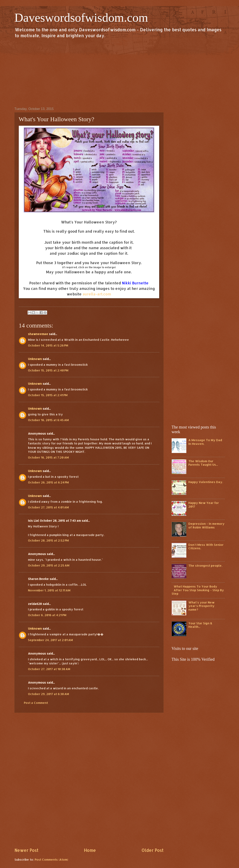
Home (90, 850)
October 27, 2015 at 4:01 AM (48, 507)
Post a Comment (36, 703)
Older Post (152, 850)
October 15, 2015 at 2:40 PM (48, 370)
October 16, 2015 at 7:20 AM (48, 457)
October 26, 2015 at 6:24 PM (48, 482)
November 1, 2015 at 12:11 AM (49, 590)
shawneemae (38, 334)
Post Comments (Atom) (51, 860)
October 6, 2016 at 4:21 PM (47, 615)
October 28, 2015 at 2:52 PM (48, 540)
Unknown (35, 359)
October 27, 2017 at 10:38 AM (49, 669)
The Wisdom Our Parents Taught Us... (203, 463)
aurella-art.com (97, 294)
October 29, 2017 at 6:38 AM (48, 694)
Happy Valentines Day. (206, 482)
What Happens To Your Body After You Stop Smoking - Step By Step (198, 590)
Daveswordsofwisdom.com (81, 18)
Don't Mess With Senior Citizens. (206, 547)
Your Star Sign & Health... (200, 625)
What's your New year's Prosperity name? (201, 606)
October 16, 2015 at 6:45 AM (48, 420)
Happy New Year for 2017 (204, 505)
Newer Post (26, 850)
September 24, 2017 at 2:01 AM (50, 640)
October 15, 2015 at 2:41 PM (48, 395)
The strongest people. (205, 566)
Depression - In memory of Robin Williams (206, 525)
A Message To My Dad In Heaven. (205, 442)
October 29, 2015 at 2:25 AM (49, 565)
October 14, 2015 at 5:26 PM (48, 345)
